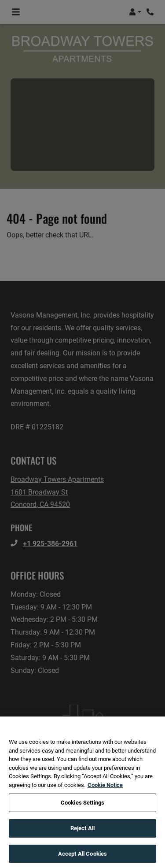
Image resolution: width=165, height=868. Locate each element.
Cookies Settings (82, 810)
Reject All (82, 835)
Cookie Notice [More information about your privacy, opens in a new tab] (105, 792)
